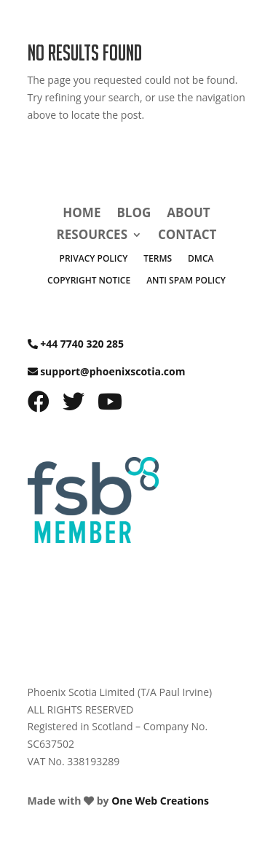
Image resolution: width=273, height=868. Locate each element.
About (188, 214)
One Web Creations (160, 801)
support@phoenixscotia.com (112, 371)
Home (82, 214)
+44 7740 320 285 (82, 344)
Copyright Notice (89, 281)
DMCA (201, 259)
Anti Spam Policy (186, 281)
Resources (92, 236)
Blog (134, 214)
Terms (158, 259)
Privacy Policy (94, 259)
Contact (187, 236)
